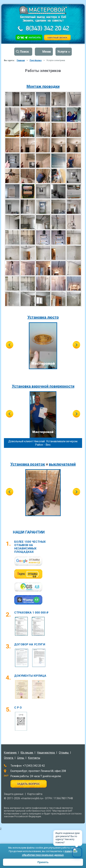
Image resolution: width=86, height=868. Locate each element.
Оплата (9, 758)
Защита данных (14, 794)
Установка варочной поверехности (43, 386)
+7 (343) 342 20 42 (34, 766)
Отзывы (64, 753)
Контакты (34, 758)
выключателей (62, 464)
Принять (43, 862)
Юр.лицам (27, 753)
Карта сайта (35, 794)
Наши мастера (46, 753)
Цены (21, 758)
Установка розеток (28, 464)
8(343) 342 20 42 (47, 29)
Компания (10, 753)
